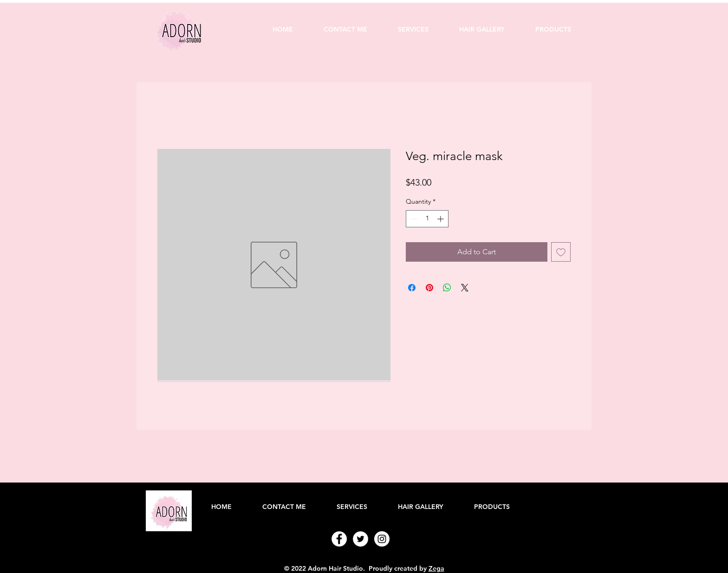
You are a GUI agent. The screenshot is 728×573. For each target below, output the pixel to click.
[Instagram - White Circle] (382, 539)
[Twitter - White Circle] (361, 539)
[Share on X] (465, 288)
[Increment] (441, 219)
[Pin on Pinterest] (429, 288)
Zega (436, 568)
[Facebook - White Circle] (339, 539)
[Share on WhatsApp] (447, 288)
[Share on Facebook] (412, 288)
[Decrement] (413, 219)
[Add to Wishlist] (561, 252)
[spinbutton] (427, 219)
